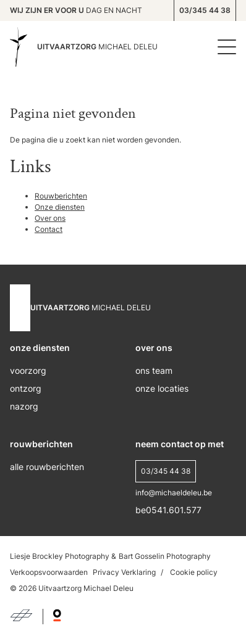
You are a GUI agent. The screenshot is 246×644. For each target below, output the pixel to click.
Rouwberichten (61, 196)
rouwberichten (41, 444)
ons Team (154, 370)
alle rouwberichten (47, 467)
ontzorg (26, 388)
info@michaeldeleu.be (174, 493)
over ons (154, 348)
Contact (49, 229)
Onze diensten (60, 207)
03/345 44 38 (205, 10)
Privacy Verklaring (124, 572)
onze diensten (40, 348)
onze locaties (162, 388)
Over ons (50, 218)
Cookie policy (194, 572)
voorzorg (28, 370)
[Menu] (224, 47)
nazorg (24, 406)
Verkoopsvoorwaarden (49, 572)
